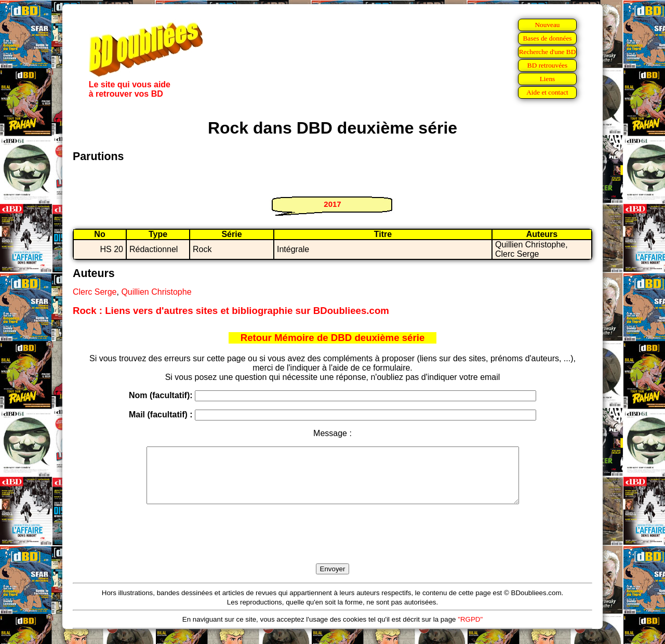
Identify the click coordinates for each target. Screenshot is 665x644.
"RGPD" (470, 630)
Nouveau (547, 25)
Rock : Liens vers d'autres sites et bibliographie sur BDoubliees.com (231, 311)
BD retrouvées (547, 65)
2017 (332, 204)
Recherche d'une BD (548, 52)
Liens (548, 79)
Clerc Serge (95, 292)
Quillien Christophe (156, 292)
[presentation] (332, 546)
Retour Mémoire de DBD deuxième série (333, 338)
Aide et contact (547, 92)
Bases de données (547, 38)
